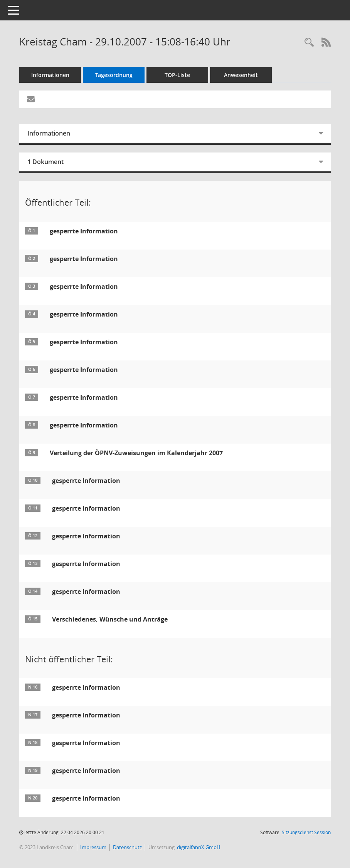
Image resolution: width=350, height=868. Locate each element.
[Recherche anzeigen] (309, 43)
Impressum (93, 847)
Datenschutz (127, 847)
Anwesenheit (241, 75)
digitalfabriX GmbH (199, 847)
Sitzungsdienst (306, 832)
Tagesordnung (114, 75)
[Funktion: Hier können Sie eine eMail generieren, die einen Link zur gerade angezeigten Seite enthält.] (31, 99)
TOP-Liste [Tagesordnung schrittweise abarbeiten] (177, 75)
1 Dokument (45, 162)
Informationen (50, 75)
